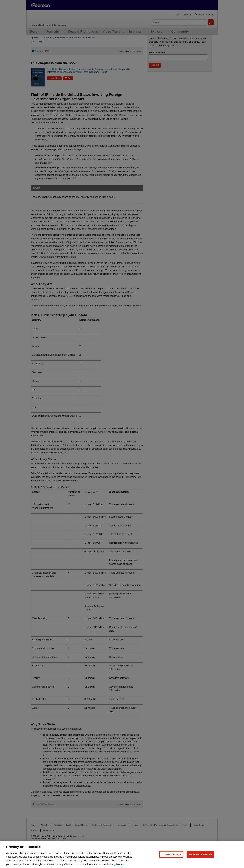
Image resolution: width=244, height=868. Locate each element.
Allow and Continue (200, 854)
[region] (122, 854)
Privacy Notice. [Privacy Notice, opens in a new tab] (116, 864)
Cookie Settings (171, 854)
